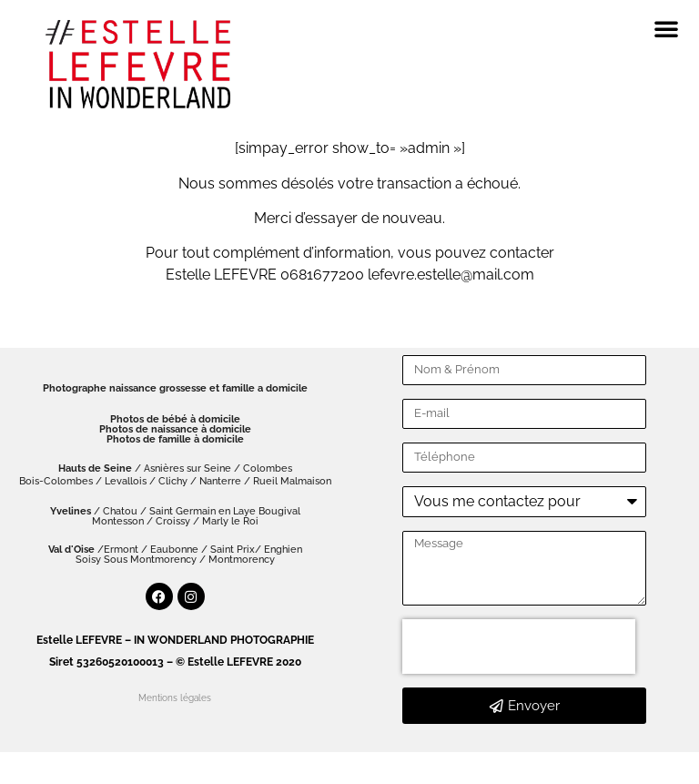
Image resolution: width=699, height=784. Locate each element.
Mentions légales (175, 698)
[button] (666, 28)
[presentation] (519, 647)
